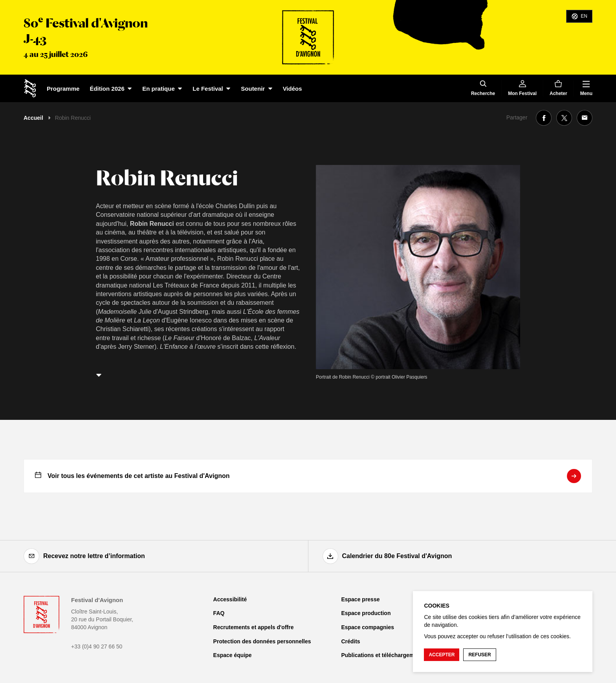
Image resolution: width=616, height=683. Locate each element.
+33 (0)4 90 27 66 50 (97, 646)
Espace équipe (233, 655)
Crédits (350, 641)
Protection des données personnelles (262, 641)
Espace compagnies (368, 627)
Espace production (366, 613)
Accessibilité (230, 599)
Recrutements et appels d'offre (254, 627)
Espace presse (360, 599)
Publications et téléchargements (383, 655)
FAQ (219, 613)
